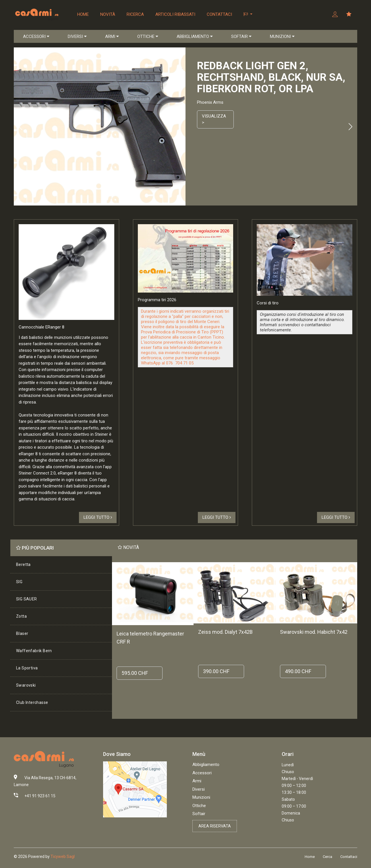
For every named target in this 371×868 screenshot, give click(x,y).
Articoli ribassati (175, 14)
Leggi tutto (98, 517)
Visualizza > (214, 119)
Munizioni (201, 797)
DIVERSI (77, 37)
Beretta (23, 564)
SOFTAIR (241, 37)
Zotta (21, 616)
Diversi (199, 789)
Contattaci (219, 14)
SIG (19, 582)
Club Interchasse (32, 702)
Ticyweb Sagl (63, 857)
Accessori (202, 773)
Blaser (22, 633)
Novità (108, 14)
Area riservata (215, 826)
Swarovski (26, 685)
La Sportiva (27, 668)
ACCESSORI (36, 37)
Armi (197, 781)
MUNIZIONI (282, 37)
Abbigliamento (206, 765)
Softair (199, 814)
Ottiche (199, 806)
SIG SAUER (27, 599)
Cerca (327, 857)
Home (83, 14)
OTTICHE (148, 37)
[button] (248, 14)
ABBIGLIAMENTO (195, 37)
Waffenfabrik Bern (34, 651)
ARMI (112, 37)
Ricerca (135, 14)
